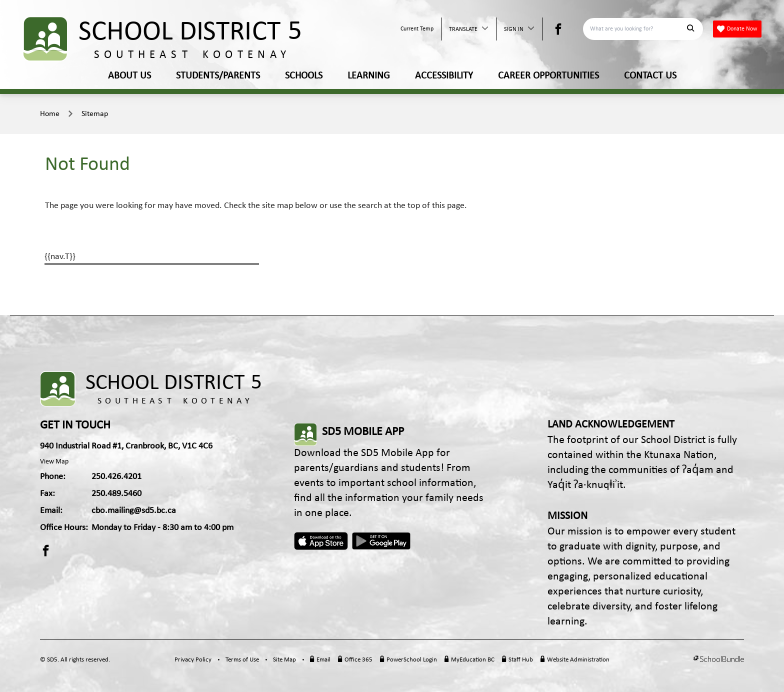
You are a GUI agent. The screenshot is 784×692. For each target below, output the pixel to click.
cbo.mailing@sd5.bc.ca (134, 511)
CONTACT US (650, 76)
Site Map (284, 660)
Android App (382, 541)
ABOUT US (129, 76)
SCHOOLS (304, 76)
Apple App (321, 541)
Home (50, 114)
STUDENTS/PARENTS (218, 76)
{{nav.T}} (60, 257)
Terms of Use (242, 660)
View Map (54, 462)
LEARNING (369, 76)
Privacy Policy (193, 660)
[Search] (637, 29)
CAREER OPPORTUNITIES (548, 76)
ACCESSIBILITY (444, 76)
